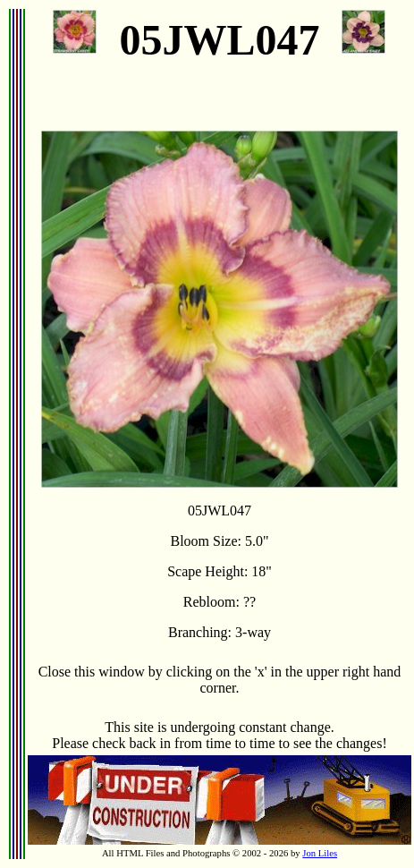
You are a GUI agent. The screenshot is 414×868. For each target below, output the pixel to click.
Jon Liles (320, 853)
